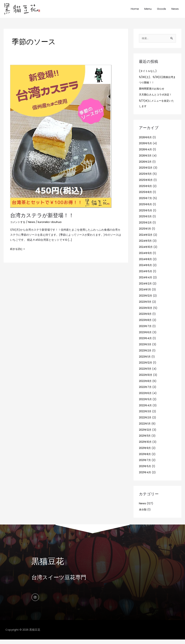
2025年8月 (146, 196)
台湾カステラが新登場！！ (43, 219)
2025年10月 (146, 184)
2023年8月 (146, 324)
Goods (162, 11)
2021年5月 (145, 470)
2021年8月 (145, 458)
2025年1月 (145, 233)
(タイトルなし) (148, 75)
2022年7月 (145, 391)
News (175, 11)
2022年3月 (145, 415)
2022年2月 (145, 422)
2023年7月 (146, 330)
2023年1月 (145, 361)
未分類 (143, 514)
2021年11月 (145, 440)
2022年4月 (146, 409)
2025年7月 (146, 202)
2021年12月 (146, 434)
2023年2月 (145, 354)
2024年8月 (146, 263)
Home (135, 11)
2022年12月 (146, 367)
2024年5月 (146, 275)
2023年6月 (146, 336)
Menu (148, 11)
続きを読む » (18, 252)
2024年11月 (146, 245)
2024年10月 (146, 251)
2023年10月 (146, 312)
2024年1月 (145, 294)
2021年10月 (146, 446)
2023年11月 (146, 306)
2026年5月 (146, 147)
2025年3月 (146, 220)
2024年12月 (146, 239)
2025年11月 (146, 178)
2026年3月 (146, 159)
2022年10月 (146, 379)
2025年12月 (146, 172)
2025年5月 (146, 214)
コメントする (18, 226)
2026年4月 (146, 154)
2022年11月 (146, 373)
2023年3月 (146, 348)
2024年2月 (146, 287)
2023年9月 (146, 318)
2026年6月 (146, 141)
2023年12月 (146, 300)
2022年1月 (145, 427)
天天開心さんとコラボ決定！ (157, 99)
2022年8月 (145, 385)
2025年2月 (146, 227)
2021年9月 (145, 452)
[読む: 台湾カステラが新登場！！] (61, 140)
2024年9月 (146, 257)
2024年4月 (146, 281)
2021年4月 (145, 476)
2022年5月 (146, 403)
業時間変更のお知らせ (152, 93)
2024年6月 (146, 269)
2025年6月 (146, 208)
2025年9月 (146, 190)
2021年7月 (145, 464)
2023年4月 (146, 342)
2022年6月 (145, 397)
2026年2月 (145, 166)
